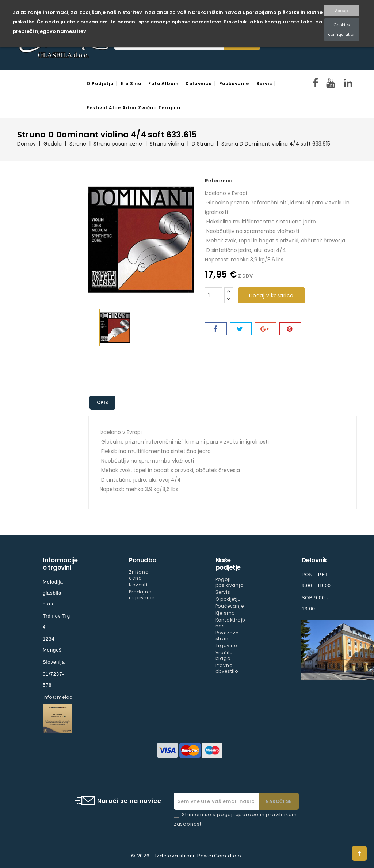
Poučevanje (234, 84)
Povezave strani (227, 636)
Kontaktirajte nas (231, 623)
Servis (264, 84)
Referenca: (220, 181)
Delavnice (199, 84)
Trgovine (226, 646)
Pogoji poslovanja (230, 582)
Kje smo (131, 84)
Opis (103, 402)
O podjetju (100, 84)
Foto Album (163, 84)
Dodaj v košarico (271, 295)
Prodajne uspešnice (142, 595)
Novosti (138, 585)
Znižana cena (139, 575)
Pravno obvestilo (227, 668)
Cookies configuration (342, 30)
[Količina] (214, 295)
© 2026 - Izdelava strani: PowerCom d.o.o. (187, 856)
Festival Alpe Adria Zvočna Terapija (133, 108)
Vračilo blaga (224, 655)
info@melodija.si (64, 697)
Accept (342, 11)
